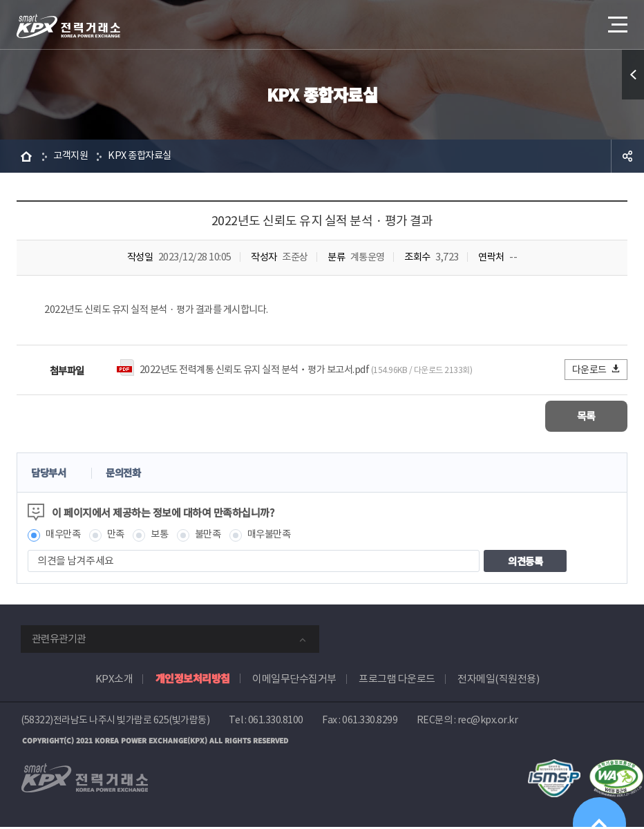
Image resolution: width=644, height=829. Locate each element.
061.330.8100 (276, 722)
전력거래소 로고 (68, 26)
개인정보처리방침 (193, 680)
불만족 (215, 536)
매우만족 (64, 536)
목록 (586, 418)
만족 (119, 536)
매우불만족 (278, 536)
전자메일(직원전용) (498, 681)
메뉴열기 (616, 20)
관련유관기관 (59, 641)
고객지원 (72, 156)
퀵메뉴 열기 (633, 75)
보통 (164, 536)
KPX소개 (114, 681)
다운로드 (597, 371)
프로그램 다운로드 (397, 681)
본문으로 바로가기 (0, 0)
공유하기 (627, 156)
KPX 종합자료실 (144, 156)
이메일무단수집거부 (294, 681)
